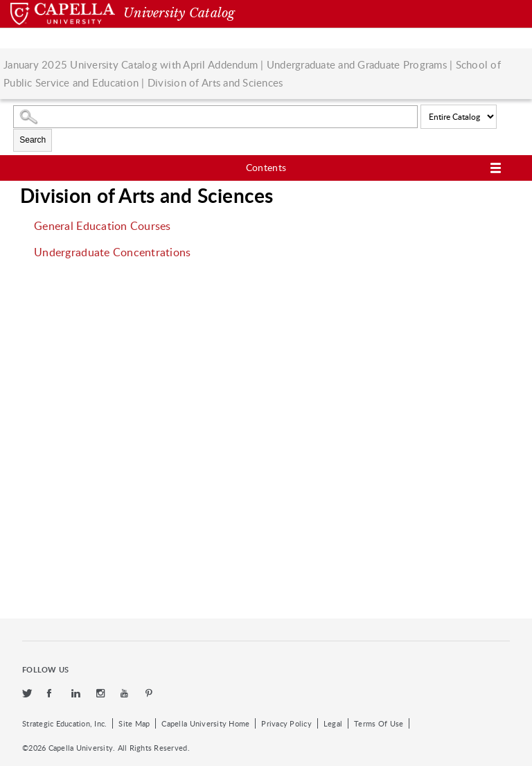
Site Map (134, 723)
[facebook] (53, 694)
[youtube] (126, 694)
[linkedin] (77, 694)
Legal (333, 723)
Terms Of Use (379, 723)
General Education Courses (102, 226)
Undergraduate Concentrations (112, 252)
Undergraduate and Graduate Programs (357, 64)
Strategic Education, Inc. (64, 723)
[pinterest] (150, 694)
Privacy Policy (286, 723)
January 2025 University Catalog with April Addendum (131, 64)
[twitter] (28, 694)
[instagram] (102, 694)
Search (33, 140)
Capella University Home (205, 723)
